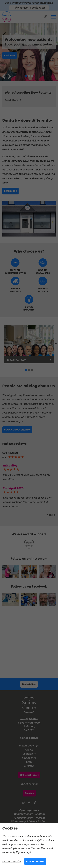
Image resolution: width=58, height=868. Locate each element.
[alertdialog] (29, 845)
